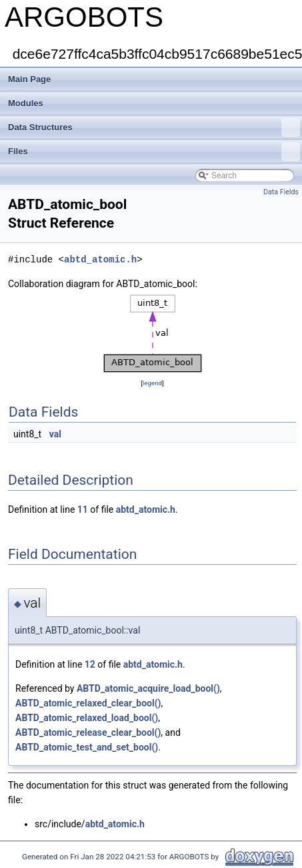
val (55, 434)
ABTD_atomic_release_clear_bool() (88, 732)
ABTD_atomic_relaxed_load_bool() (87, 718)
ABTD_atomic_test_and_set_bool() (87, 747)
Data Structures (154, 128)
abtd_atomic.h (100, 259)
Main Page (29, 79)
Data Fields (281, 192)
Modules (26, 103)
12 (90, 664)
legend (152, 383)
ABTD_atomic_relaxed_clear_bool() (88, 703)
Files (154, 152)
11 (83, 509)
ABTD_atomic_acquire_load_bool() (148, 688)
